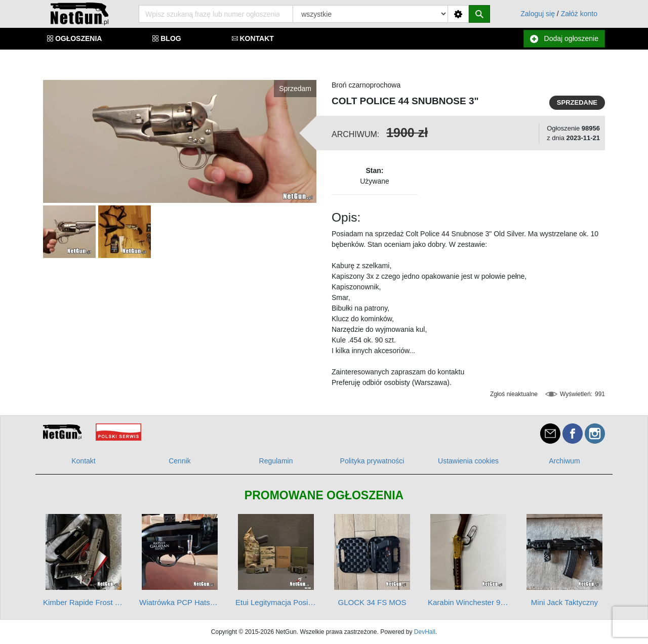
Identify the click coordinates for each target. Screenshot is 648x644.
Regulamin (276, 461)
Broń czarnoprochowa (366, 85)
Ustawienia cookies (468, 461)
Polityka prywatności (372, 461)
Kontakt (83, 461)
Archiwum (564, 461)
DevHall (425, 632)
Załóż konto (579, 14)
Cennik (180, 461)
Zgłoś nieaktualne (514, 394)
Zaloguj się (538, 14)
